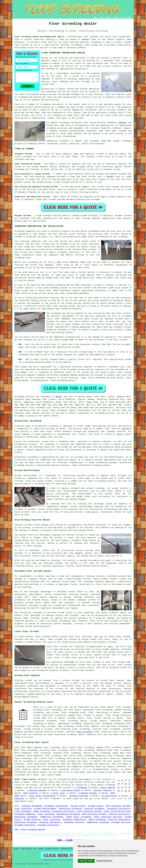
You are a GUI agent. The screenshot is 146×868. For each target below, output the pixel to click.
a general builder (88, 793)
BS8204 (122, 123)
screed (92, 92)
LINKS (102, 18)
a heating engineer (37, 790)
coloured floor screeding (106, 729)
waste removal (108, 788)
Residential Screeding (68, 814)
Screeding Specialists (56, 806)
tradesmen (55, 799)
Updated (41, 849)
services (46, 413)
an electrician (109, 796)
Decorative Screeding (70, 809)
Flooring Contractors (119, 814)
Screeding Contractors (119, 809)
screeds (18, 597)
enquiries (78, 799)
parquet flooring (103, 790)
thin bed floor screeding (114, 726)
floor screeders (37, 408)
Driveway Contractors (48, 825)
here (82, 772)
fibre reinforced (88, 189)
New (35, 849)
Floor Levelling (23, 809)
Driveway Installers (25, 825)
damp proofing (30, 793)
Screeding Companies (25, 814)
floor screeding (70, 713)
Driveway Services (121, 822)
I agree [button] (82, 861)
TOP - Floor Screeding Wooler (30, 830)
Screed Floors (78, 806)
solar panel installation (42, 796)
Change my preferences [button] (104, 861)
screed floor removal (112, 680)
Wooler (59, 397)
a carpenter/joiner (70, 790)
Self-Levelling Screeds (118, 806)
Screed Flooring (32, 820)
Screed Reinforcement (45, 809)
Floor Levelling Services (117, 811)
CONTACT (116, 18)
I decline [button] (90, 861)
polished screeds (116, 576)
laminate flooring (79, 796)
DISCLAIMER (126, 18)
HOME (95, 18)
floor (118, 707)
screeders (64, 141)
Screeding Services (74, 822)
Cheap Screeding (42, 811)
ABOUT (109, 18)
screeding (45, 104)
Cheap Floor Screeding (78, 817)
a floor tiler (58, 793)
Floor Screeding (23, 811)
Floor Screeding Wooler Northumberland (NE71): (40, 37)
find (22, 747)
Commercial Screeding (52, 817)
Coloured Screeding (32, 806)
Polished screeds (40, 618)
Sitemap (16, 849)
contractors (76, 123)
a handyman (81, 788)
